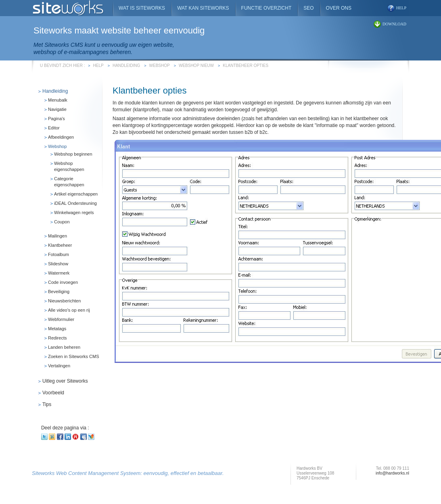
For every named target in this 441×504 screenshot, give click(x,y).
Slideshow (58, 264)
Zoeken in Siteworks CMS (74, 356)
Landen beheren (64, 347)
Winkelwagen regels (74, 212)
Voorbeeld (53, 393)
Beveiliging (59, 292)
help (401, 8)
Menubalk (58, 100)
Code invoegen (63, 282)
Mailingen (57, 236)
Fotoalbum (59, 254)
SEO (308, 8)
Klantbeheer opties (246, 66)
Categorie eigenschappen (69, 182)
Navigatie (57, 109)
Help (98, 66)
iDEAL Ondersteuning (75, 203)
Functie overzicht (266, 8)
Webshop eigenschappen (69, 166)
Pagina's (56, 119)
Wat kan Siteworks (203, 8)
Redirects (57, 338)
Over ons (339, 8)
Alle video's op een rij (69, 310)
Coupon (62, 222)
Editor (54, 128)
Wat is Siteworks (142, 8)
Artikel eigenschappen (76, 194)
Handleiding (126, 66)
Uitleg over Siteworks (65, 381)
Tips (47, 404)
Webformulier (61, 319)
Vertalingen (59, 366)
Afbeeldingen (61, 137)
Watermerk (59, 273)
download (394, 24)
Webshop (160, 66)
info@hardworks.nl (392, 473)
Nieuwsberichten (64, 301)
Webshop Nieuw (196, 66)
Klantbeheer (60, 245)
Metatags (57, 329)
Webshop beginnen (73, 154)
